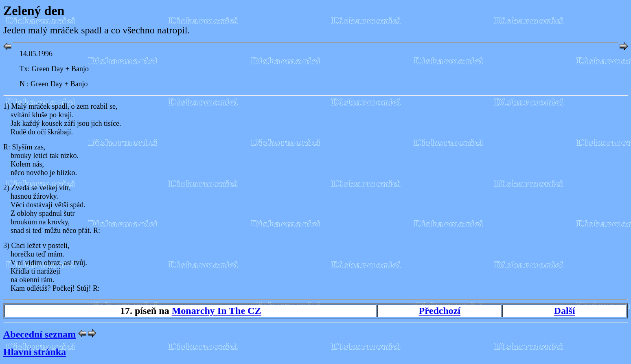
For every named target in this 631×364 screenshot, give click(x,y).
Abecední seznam (39, 334)
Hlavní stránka (35, 352)
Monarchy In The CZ (217, 311)
